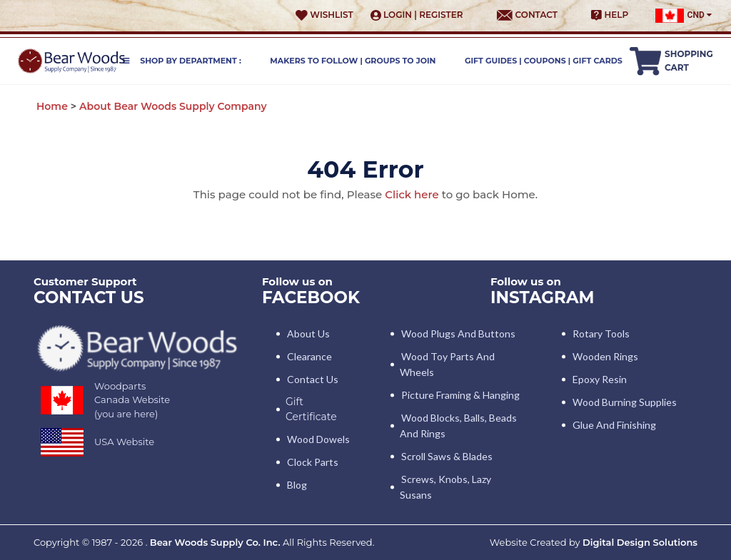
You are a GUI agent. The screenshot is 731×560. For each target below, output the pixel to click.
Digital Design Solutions (640, 542)
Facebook (311, 297)
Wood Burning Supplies (625, 402)
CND (684, 16)
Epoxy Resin (600, 379)
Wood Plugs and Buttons (458, 334)
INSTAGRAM (543, 297)
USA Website (124, 442)
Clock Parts (313, 462)
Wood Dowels (318, 439)
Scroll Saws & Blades (447, 456)
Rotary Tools (601, 334)
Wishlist (324, 15)
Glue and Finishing (614, 425)
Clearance (309, 356)
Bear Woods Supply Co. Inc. (215, 542)
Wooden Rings (605, 356)
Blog (297, 485)
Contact (527, 15)
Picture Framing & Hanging (460, 395)
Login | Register (417, 15)
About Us (308, 334)
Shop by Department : (182, 61)
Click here (412, 194)
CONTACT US (89, 297)
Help (610, 15)
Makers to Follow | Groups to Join (353, 61)
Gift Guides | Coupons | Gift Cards (544, 61)
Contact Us (313, 379)
